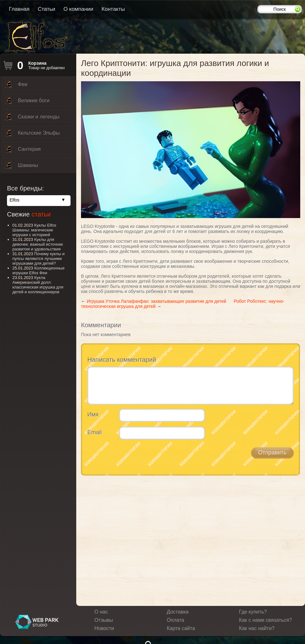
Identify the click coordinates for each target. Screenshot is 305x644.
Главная (19, 9)
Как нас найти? (257, 628)
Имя (93, 415)
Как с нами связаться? (265, 620)
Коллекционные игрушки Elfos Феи (38, 270)
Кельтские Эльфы (32, 135)
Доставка (178, 612)
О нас (101, 612)
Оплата (176, 620)
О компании (78, 9)
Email (95, 432)
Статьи (47, 9)
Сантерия (23, 151)
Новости (104, 628)
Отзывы (104, 620)
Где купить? (253, 612)
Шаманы (22, 167)
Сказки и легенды (32, 118)
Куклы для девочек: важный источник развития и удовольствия (38, 244)
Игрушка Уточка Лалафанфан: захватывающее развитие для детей (156, 301)
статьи (41, 214)
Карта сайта (181, 628)
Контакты (113, 9)
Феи (16, 86)
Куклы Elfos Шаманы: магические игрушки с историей (34, 230)
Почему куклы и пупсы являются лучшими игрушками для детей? (38, 259)
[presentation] (136, 457)
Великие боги (27, 102)
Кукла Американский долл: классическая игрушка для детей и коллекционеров (38, 285)
